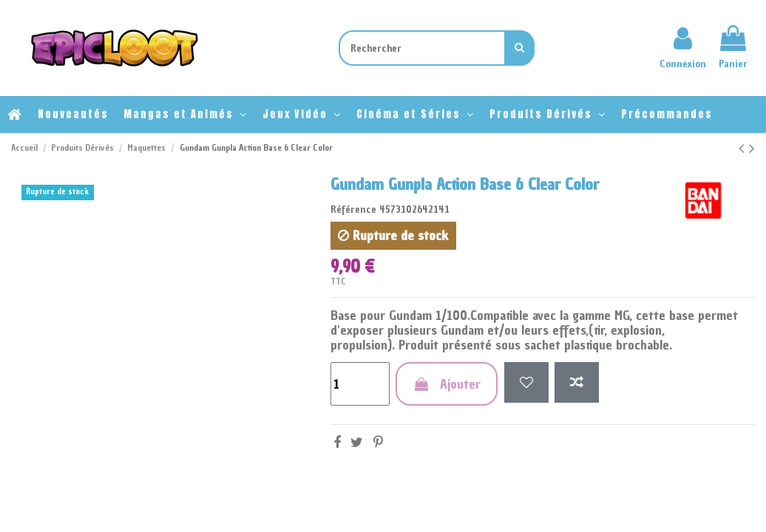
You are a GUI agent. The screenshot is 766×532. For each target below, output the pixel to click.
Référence (353, 209)
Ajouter (447, 384)
